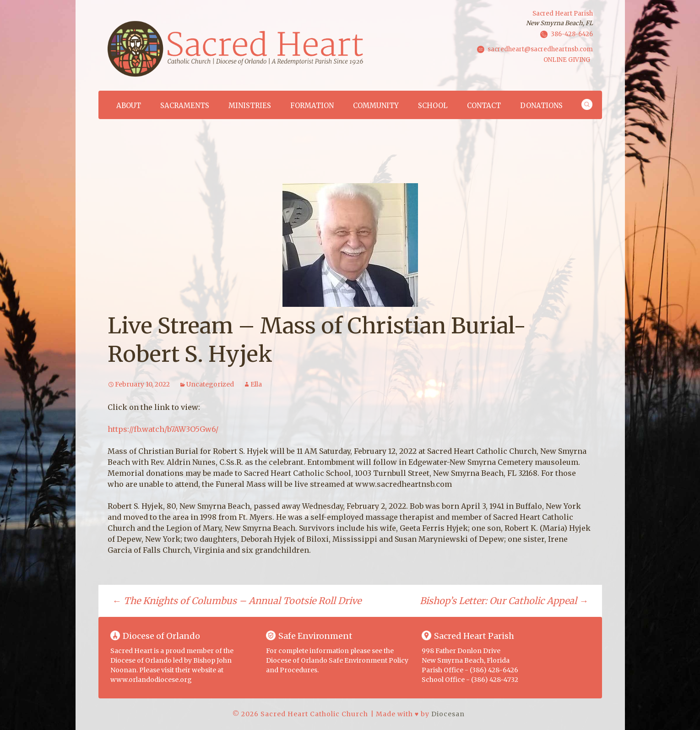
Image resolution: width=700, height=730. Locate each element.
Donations (541, 106)
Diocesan (448, 714)
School (433, 106)
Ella (256, 384)
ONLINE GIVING (567, 60)
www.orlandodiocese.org (151, 680)
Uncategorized (210, 384)
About (129, 106)
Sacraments (185, 106)
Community (376, 106)
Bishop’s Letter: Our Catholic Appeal (504, 601)
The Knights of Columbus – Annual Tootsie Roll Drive (237, 601)
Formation (312, 106)
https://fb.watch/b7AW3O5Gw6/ (163, 429)
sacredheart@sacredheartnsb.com (540, 49)
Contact (484, 106)
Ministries (250, 106)
